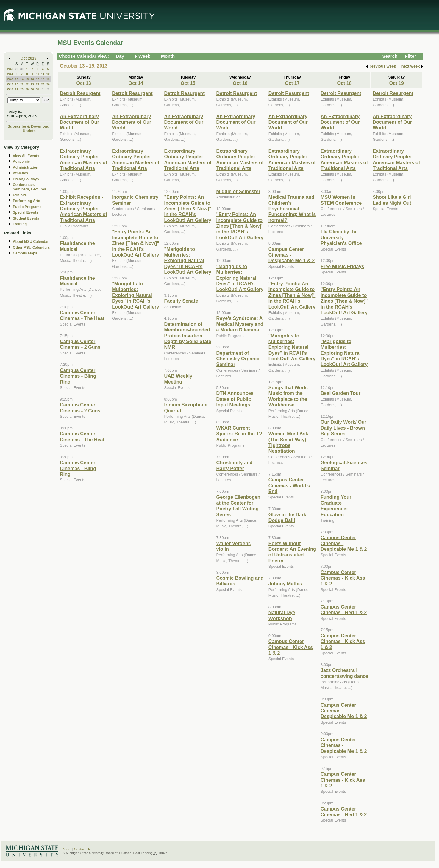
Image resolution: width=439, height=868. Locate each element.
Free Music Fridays (342, 266)
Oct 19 (397, 83)
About (67, 849)
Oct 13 (83, 83)
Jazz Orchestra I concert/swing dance (344, 673)
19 (48, 79)
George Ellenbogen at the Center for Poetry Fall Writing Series (238, 506)
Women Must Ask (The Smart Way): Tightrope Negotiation (288, 442)
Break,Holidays (26, 179)
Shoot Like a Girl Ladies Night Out (392, 200)
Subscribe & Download (28, 126)
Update (29, 131)
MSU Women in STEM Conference (341, 200)
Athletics (20, 173)
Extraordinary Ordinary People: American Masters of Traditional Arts (83, 159)
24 (38, 84)
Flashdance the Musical (77, 246)
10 (38, 74)
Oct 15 (188, 83)
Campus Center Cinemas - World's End (289, 485)
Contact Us (82, 849)
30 (22, 69)
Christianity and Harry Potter (235, 465)
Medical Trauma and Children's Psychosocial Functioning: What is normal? (292, 209)
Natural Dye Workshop (282, 615)
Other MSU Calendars (31, 248)
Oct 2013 (29, 58)
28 (22, 89)
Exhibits (20, 195)
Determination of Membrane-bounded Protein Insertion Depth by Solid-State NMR (188, 336)
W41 (10, 74)
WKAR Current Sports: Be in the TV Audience (239, 434)
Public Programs (27, 207)
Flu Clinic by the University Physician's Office (341, 237)
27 (17, 89)
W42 (10, 79)
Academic (21, 162)
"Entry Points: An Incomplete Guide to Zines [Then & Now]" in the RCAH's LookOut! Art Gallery (135, 243)
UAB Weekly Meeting (178, 379)
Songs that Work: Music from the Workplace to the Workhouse (288, 396)
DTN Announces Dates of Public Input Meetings (235, 399)
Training (20, 224)
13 (17, 79)
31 (38, 89)
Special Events (25, 212)
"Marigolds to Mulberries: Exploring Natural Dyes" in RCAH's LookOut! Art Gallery (135, 295)
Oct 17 (292, 83)
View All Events (26, 156)
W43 (10, 84)
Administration (25, 168)
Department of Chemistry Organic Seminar (238, 359)
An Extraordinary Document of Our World (79, 122)
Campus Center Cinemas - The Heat (82, 315)
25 (43, 84)
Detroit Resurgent (80, 93)
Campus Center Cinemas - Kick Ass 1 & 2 (291, 647)
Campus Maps (25, 253)
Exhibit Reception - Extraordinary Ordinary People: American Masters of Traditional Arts (83, 209)
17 (38, 79)
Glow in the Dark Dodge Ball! (287, 517)
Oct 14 (136, 83)
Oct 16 (240, 83)
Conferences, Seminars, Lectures (29, 187)
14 (22, 79)
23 (32, 84)
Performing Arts (26, 201)
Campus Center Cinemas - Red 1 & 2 (344, 610)
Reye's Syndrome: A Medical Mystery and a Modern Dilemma (240, 324)
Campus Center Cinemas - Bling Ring (78, 376)
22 (27, 84)
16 (32, 79)
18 (43, 79)
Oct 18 (344, 83)
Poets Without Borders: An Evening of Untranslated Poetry (292, 552)
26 (48, 84)
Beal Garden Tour (340, 393)
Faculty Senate (181, 301)
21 (22, 84)
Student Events (26, 218)
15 (27, 79)
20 (17, 84)
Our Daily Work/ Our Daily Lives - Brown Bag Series (343, 428)
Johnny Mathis (285, 584)
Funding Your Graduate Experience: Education (336, 506)
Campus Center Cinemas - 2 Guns (80, 344)
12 (48, 74)
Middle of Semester (238, 191)
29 (17, 69)
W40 (10, 69)
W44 (10, 89)
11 (43, 74)
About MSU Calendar (31, 242)
